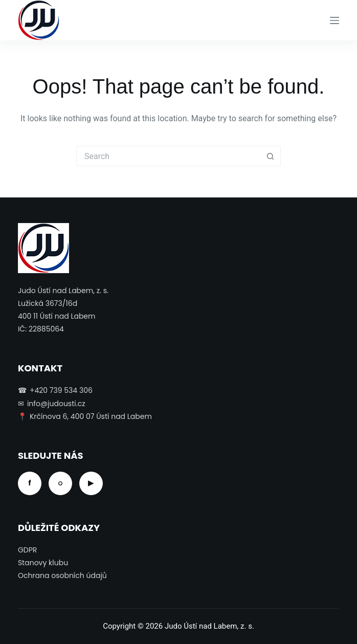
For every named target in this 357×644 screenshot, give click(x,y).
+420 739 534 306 (61, 390)
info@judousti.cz (56, 404)
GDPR (27, 550)
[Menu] (334, 20)
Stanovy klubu (43, 563)
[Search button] (271, 156)
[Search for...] (168, 156)
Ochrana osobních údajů (62, 575)
